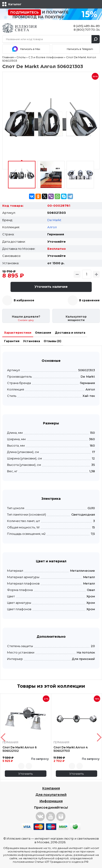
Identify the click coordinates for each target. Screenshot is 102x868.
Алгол (52, 227)
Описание (43, 333)
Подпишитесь (24, 12)
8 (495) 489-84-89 (87, 26)
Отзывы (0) (52, 341)
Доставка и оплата (70, 333)
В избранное (24, 300)
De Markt (54, 220)
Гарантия (12, 341)
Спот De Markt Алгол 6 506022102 (20, 749)
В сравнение (89, 300)
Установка (32, 341)
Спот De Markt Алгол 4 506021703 (71, 749)
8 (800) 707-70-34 (87, 30)
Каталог (15, 4)
